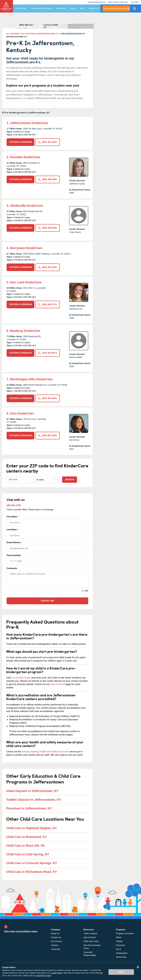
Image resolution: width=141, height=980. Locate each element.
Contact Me (47, 601)
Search (70, 480)
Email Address (47, 547)
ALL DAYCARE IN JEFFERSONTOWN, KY (40, 34)
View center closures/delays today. (21, 931)
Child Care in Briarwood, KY (27, 837)
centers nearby (115, 8)
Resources (61, 8)
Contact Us (93, 8)
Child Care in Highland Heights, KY (32, 828)
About (73, 8)
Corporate (56, 949)
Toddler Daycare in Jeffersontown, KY (34, 800)
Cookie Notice (57, 973)
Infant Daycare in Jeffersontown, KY (32, 791)
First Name (47, 521)
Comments (12, 568)
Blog (82, 8)
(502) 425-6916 (48, 228)
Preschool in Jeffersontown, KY (29, 808)
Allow (121, 972)
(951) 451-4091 (48, 142)
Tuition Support (90, 933)
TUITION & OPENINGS (20, 142)
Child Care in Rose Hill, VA (25, 846)
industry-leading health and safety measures (45, 752)
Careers (55, 945)
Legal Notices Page (43, 976)
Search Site (135, 9)
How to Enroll (58, 684)
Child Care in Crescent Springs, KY (32, 863)
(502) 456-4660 (48, 179)
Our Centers (21, 8)
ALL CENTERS (13, 34)
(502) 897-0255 (48, 436)
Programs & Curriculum (41, 8)
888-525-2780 (14, 505)
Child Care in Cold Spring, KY (28, 854)
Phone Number (47, 560)
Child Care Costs (91, 941)
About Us (55, 933)
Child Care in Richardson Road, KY (32, 872)
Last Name (47, 534)
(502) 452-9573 (48, 353)
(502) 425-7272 (48, 304)
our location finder (21, 678)
